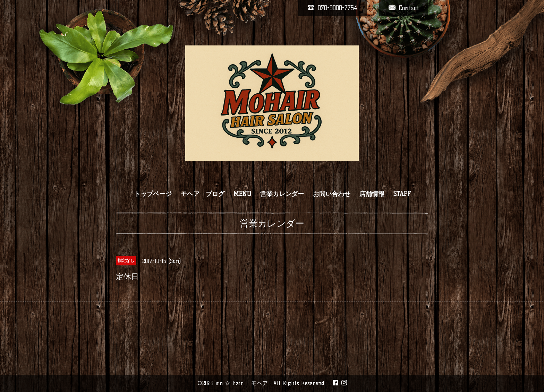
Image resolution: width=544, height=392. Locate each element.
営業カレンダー (282, 194)
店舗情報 (372, 194)
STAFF (402, 194)
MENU (242, 194)
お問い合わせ (332, 194)
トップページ (153, 194)
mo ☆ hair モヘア (243, 383)
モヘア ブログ (203, 194)
